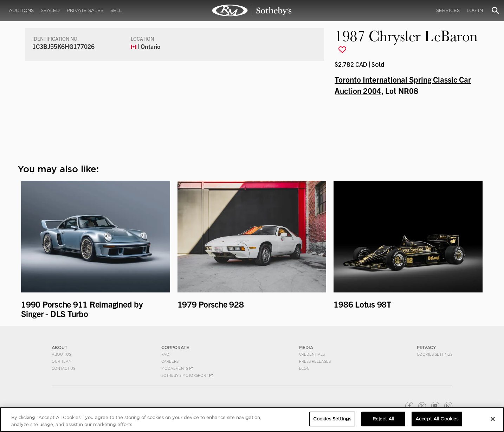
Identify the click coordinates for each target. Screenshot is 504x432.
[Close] (493, 419)
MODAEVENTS (177, 368)
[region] (252, 420)
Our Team (62, 361)
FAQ (165, 354)
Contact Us (63, 368)
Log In (475, 10)
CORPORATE (175, 347)
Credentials (312, 354)
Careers (170, 361)
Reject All (383, 419)
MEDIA (306, 347)
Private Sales (85, 10)
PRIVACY (427, 347)
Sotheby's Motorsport (187, 375)
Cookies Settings (435, 354)
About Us (61, 354)
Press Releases (315, 361)
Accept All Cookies (437, 419)
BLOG (304, 368)
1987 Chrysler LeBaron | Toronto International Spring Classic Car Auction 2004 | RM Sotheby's (252, 11)
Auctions (21, 10)
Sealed (50, 10)
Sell (116, 10)
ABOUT (60, 347)
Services (448, 10)
